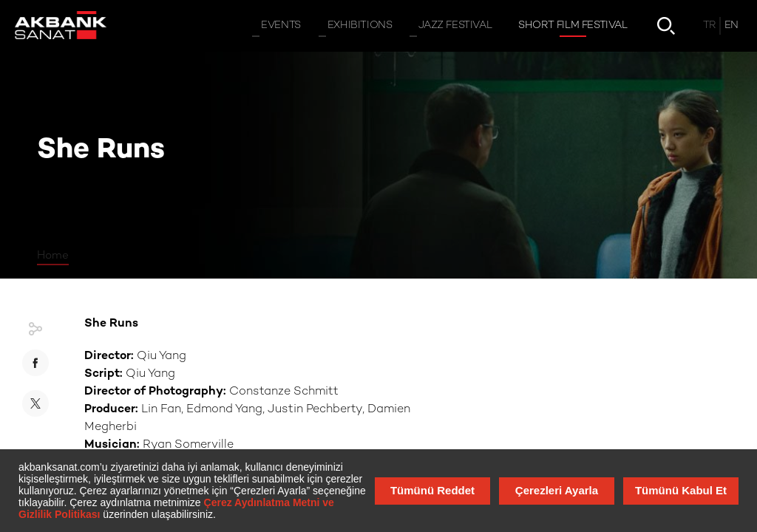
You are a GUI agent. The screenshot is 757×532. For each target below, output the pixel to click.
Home (53, 256)
